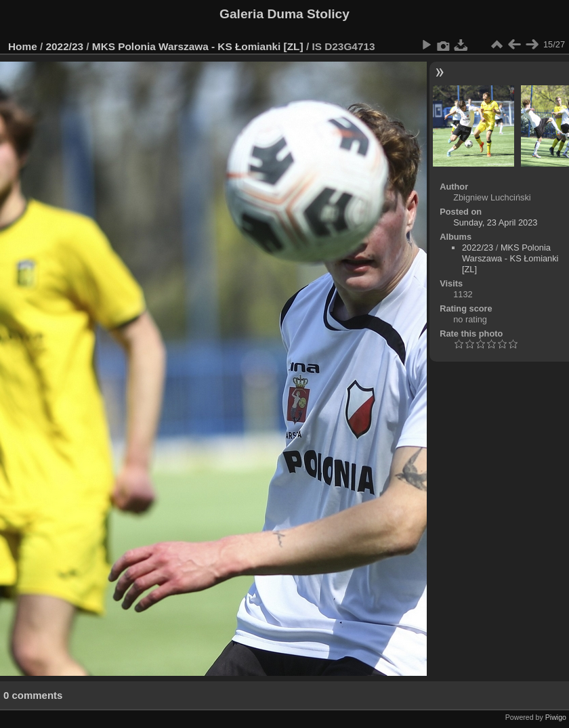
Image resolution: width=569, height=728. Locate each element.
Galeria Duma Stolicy (284, 14)
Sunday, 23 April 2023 (495, 222)
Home (23, 46)
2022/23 (65, 46)
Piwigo (556, 717)
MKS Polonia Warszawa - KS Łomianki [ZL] (198, 46)
